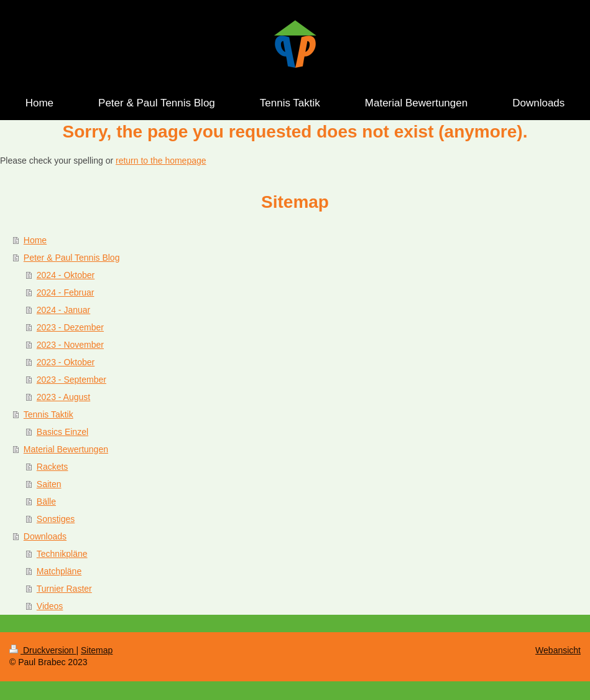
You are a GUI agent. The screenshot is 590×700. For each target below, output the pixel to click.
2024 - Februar (66, 292)
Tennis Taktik (48, 414)
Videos (50, 606)
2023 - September (71, 380)
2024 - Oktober (66, 275)
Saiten (49, 484)
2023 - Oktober (66, 362)
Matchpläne (59, 571)
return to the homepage (161, 161)
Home (35, 240)
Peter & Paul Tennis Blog (72, 258)
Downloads (45, 536)
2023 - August (63, 397)
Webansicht (558, 650)
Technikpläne (62, 554)
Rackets (53, 467)
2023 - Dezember (70, 327)
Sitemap (97, 650)
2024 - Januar (63, 310)
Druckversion (43, 650)
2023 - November (70, 345)
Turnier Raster (64, 589)
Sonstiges (56, 519)
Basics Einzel (62, 432)
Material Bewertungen (66, 449)
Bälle (46, 502)
